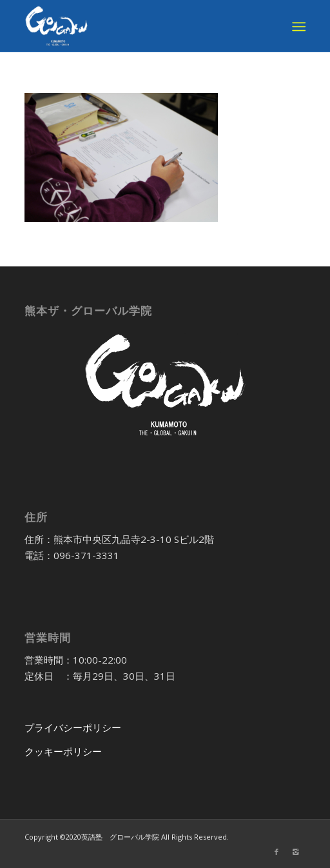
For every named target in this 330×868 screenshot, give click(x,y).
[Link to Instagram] (296, 852)
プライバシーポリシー (73, 727)
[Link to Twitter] (257, 852)
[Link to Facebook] (277, 852)
